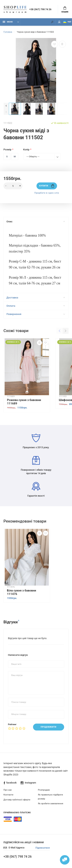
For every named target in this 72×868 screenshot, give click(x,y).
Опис (36, 221)
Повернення (36, 314)
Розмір (7, 149)
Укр (67, 22)
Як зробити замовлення (51, 803)
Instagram (28, 783)
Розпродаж (44, 790)
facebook (10, 783)
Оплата (36, 306)
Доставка (36, 297)
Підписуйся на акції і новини (24, 842)
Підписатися (43, 848)
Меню (8, 22)
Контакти (8, 795)
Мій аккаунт (59, 22)
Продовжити (49, 727)
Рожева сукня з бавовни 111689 (24, 402)
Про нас (8, 790)
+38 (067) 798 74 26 (40, 9)
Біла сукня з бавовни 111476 (22, 592)
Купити (47, 186)
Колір (26, 149)
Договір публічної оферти (17, 800)
